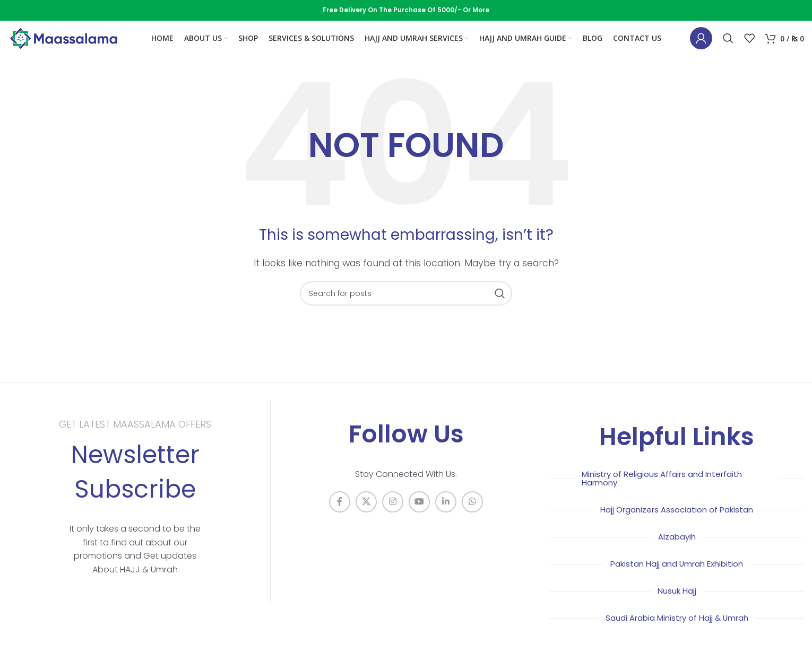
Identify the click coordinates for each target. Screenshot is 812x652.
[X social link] (366, 512)
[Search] (728, 44)
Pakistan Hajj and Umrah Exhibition (677, 574)
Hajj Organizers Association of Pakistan (677, 520)
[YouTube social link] (419, 512)
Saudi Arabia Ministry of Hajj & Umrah (677, 628)
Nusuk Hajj (677, 601)
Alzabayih (677, 547)
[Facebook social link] (340, 512)
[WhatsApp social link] (472, 512)
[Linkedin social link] (446, 512)
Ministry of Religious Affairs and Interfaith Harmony (666, 488)
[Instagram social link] (393, 512)
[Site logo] (64, 43)
